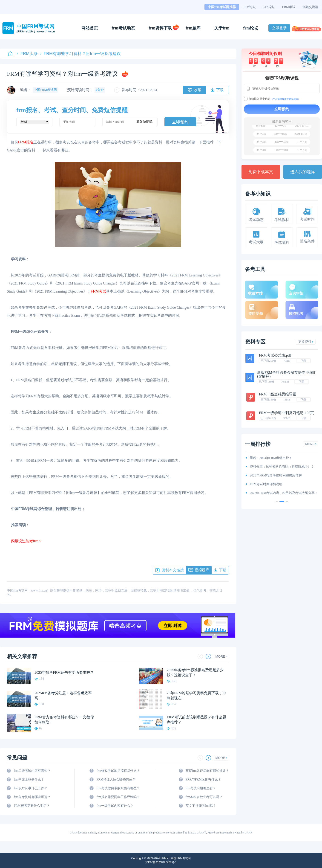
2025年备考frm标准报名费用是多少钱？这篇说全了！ (195, 672)
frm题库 (193, 28)
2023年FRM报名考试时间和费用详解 (276, 475)
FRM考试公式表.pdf (275, 355)
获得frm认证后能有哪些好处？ (207, 771)
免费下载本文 (261, 172)
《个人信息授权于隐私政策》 (285, 99)
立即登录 (279, 28)
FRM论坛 (249, 7)
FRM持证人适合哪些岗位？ (116, 779)
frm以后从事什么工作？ (31, 788)
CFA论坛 (269, 7)
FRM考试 (289, 7)
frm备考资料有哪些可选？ (32, 797)
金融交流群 (310, 7)
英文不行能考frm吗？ (201, 806)
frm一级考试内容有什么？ (115, 806)
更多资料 (306, 342)
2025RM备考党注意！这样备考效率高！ (63, 695)
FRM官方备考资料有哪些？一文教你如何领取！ (64, 720)
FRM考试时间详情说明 (266, 484)
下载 (303, 361)
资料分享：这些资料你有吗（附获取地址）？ (282, 467)
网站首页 (90, 28)
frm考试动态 (123, 28)
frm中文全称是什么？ (29, 779)
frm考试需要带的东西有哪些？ (118, 788)
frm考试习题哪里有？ (201, 788)
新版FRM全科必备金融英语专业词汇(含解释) (287, 374)
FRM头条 (27, 54)
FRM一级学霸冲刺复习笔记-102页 (286, 413)
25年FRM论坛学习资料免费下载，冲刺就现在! (196, 695)
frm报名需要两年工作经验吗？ (118, 797)
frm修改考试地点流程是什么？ (118, 771)
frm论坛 (251, 28)
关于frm (222, 28)
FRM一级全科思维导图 (278, 394)
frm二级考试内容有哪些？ (32, 771)
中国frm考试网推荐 (222, 7)
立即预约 (180, 122)
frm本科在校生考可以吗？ (204, 797)
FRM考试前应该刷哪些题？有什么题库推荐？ (196, 720)
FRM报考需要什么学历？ (32, 806)
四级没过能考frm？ (24, 541)
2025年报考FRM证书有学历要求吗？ (64, 672)
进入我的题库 (303, 172)
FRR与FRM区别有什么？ (203, 779)
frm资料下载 (160, 28)
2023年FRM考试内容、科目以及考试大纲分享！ (284, 493)
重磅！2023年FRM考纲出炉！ (271, 458)
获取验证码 (144, 122)
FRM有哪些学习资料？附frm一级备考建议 (80, 54)
